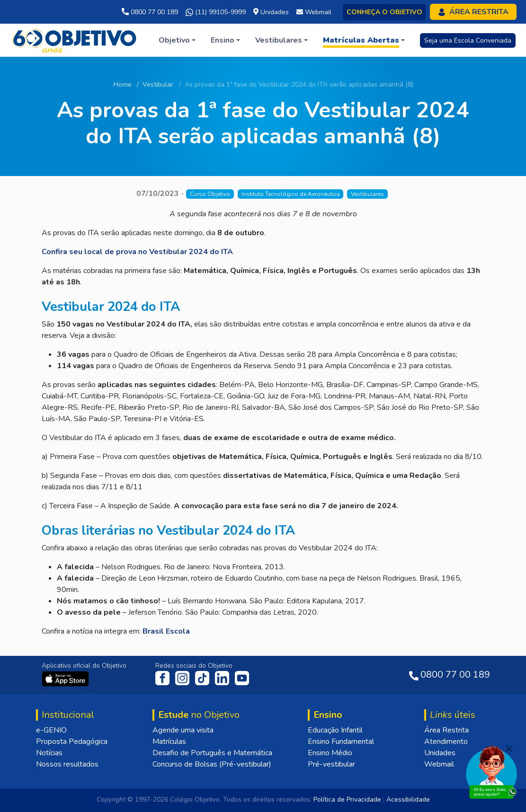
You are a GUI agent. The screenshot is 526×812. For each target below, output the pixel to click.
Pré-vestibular (331, 764)
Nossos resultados (67, 764)
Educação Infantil (335, 730)
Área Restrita (446, 730)
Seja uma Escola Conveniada (468, 40)
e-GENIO (51, 730)
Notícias (49, 753)
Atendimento (446, 741)
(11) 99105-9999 (216, 12)
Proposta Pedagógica (72, 741)
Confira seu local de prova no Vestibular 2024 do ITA (137, 252)
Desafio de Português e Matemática (212, 753)
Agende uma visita (183, 730)
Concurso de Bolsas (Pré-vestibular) (212, 764)
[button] (177, 40)
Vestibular (158, 84)
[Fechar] (509, 749)
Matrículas (169, 741)
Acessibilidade (408, 799)
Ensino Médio (330, 753)
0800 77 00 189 (150, 12)
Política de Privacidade (347, 799)
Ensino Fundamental (341, 741)
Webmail (439, 764)
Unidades (440, 753)
